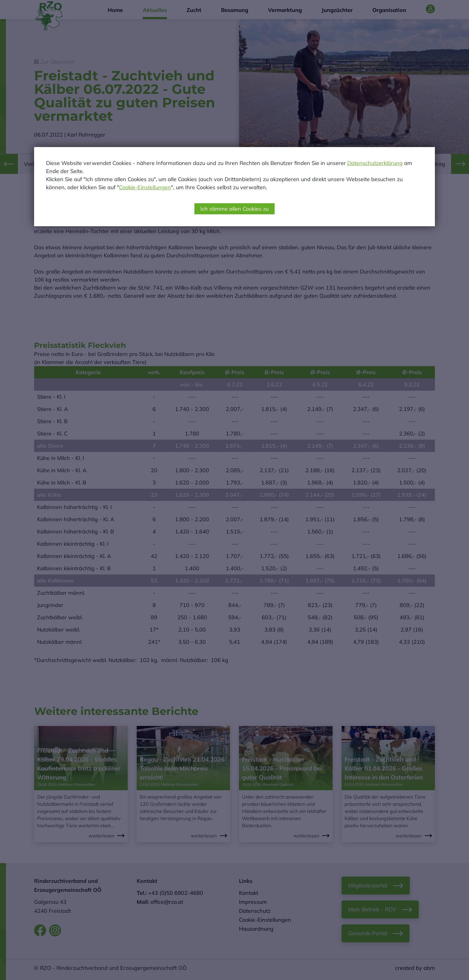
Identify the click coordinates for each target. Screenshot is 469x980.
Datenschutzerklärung (375, 163)
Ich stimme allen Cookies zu (234, 209)
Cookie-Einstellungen (145, 187)
